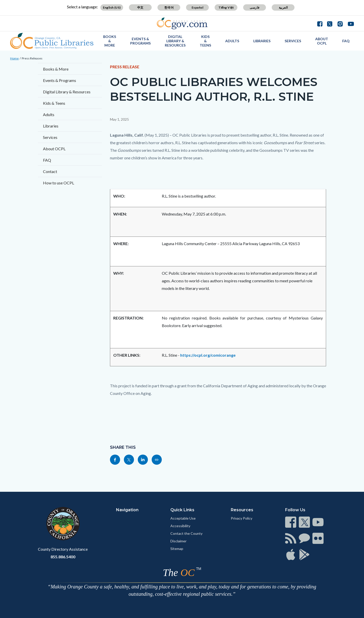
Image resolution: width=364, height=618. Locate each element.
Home (14, 58)
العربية (283, 7)
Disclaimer (178, 541)
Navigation (127, 510)
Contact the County (186, 533)
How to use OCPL (59, 183)
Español (198, 7)
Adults (232, 41)
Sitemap (177, 549)
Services (293, 41)
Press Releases (32, 58)
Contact (50, 171)
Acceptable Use (183, 518)
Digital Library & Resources (175, 41)
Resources (242, 510)
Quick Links (182, 510)
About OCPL (322, 41)
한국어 (169, 7)
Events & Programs (140, 41)
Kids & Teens (205, 41)
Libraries (262, 41)
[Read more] (182, 23)
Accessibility (180, 526)
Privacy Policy (242, 518)
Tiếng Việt (226, 7)
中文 (140, 7)
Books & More (110, 41)
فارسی (255, 7)
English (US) (112, 7)
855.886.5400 (63, 557)
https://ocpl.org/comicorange (208, 355)
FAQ (346, 41)
